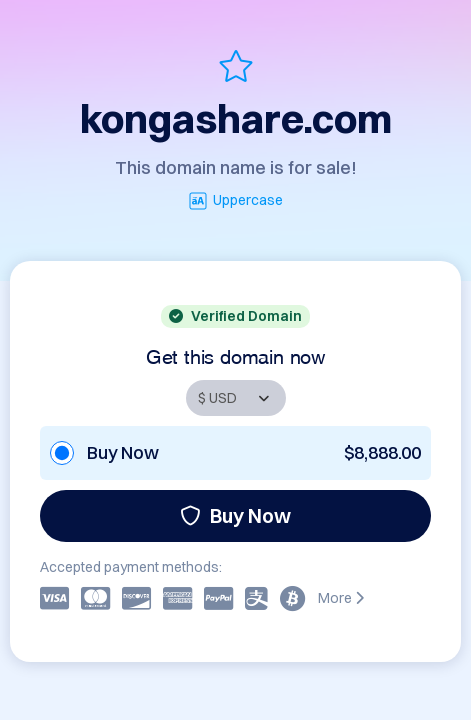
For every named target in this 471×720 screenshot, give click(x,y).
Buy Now (235, 515)
